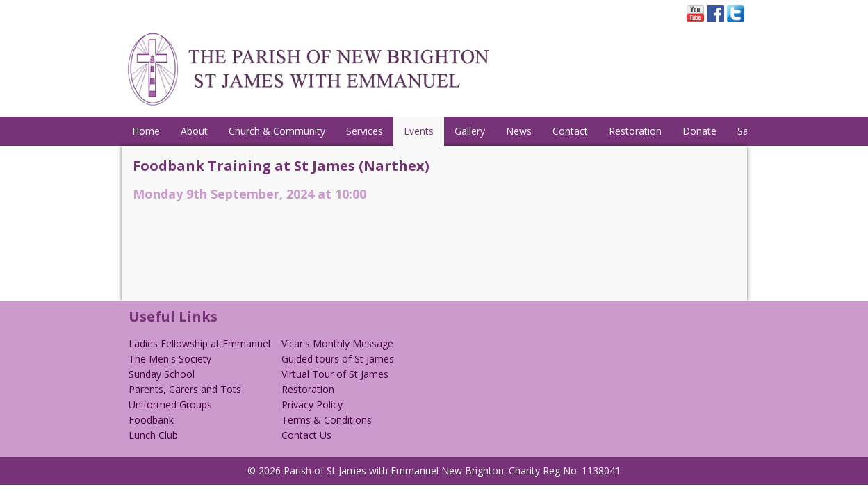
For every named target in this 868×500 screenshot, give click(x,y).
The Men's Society (170, 359)
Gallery (470, 131)
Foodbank (151, 420)
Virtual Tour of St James (335, 374)
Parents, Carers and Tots (185, 389)
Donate (699, 131)
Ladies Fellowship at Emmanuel (199, 343)
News (519, 131)
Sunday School (162, 374)
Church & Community (277, 131)
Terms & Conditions (327, 420)
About (194, 131)
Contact (570, 131)
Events (419, 131)
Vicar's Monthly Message (337, 343)
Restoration (635, 131)
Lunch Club (153, 435)
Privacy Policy (312, 405)
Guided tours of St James (338, 359)
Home (146, 131)
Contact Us (306, 435)
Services (365, 131)
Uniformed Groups (170, 405)
